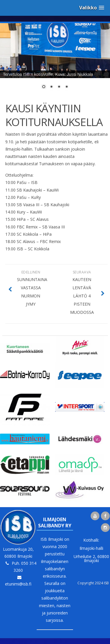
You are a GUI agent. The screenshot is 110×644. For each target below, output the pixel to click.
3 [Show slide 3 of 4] (59, 87)
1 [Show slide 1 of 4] (44, 87)
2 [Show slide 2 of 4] (51, 87)
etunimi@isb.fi (18, 584)
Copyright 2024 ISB (93, 583)
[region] (55, 60)
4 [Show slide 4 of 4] (67, 87)
